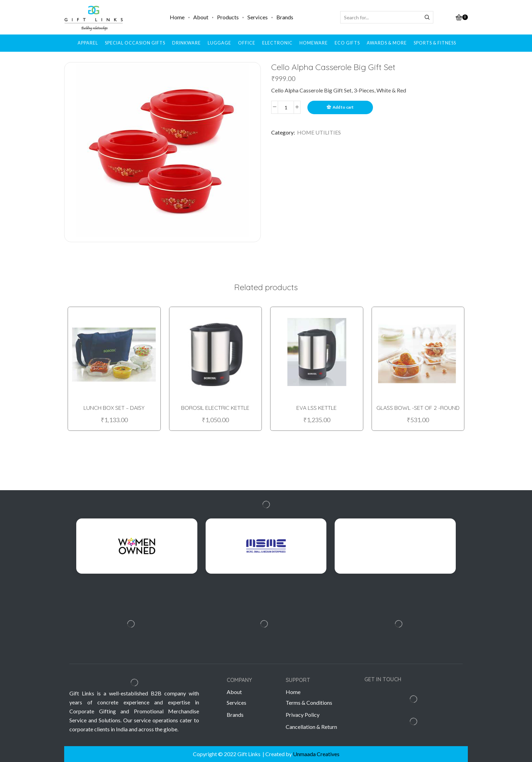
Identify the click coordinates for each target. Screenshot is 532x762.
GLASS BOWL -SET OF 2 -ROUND (418, 407)
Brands (285, 17)
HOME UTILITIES (319, 132)
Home (177, 17)
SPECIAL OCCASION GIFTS (135, 43)
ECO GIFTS (347, 43)
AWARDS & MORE (387, 43)
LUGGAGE (219, 43)
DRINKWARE (186, 43)
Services (258, 17)
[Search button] (427, 17)
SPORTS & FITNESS (435, 43)
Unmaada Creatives (316, 754)
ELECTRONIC (277, 43)
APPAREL (88, 43)
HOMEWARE (314, 43)
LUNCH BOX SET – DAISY (114, 407)
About (201, 17)
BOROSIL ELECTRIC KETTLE (215, 407)
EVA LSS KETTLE (317, 407)
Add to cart (343, 107)
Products (228, 17)
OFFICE (247, 43)
